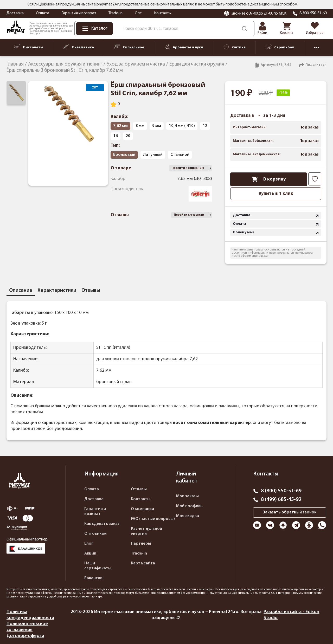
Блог (89, 544)
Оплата (43, 13)
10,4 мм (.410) (182, 126)
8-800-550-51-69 (313, 13)
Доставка (15, 13)
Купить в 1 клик (276, 194)
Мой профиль (189, 506)
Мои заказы (187, 496)
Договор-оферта (25, 636)
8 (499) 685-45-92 (281, 500)
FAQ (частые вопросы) (153, 519)
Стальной (180, 155)
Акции (90, 553)
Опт (138, 13)
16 (116, 136)
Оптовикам (95, 534)
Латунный (153, 155)
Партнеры (141, 544)
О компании (142, 509)
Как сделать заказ (102, 524)
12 (205, 126)
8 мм (140, 126)
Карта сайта (143, 563)
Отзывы (139, 489)
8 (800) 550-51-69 (281, 491)
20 (128, 136)
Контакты (163, 13)
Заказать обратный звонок (290, 512)
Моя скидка (188, 516)
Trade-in (116, 13)
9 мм (157, 126)
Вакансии (93, 578)
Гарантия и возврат (79, 13)
